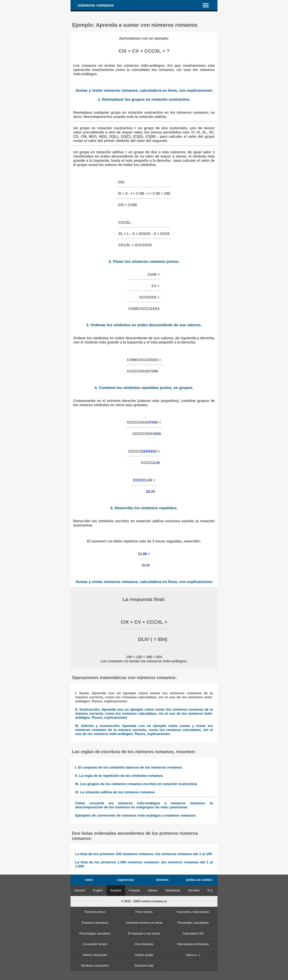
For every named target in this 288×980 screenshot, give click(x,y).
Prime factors (144, 912)
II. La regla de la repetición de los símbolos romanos (119, 776)
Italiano (153, 890)
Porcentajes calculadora (193, 923)
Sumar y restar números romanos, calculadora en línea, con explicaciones (144, 90)
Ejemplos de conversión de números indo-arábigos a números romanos (135, 815)
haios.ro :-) (193, 955)
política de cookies (199, 880)
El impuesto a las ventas (144, 934)
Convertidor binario (95, 944)
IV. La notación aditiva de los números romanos (115, 792)
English (98, 890)
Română (194, 890)
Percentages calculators (95, 934)
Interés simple (144, 955)
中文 (210, 890)
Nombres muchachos (95, 966)
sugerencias (126, 880)
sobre (89, 880)
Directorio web (144, 966)
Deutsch (80, 890)
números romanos (96, 5)
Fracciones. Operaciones (193, 912)
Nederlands (173, 890)
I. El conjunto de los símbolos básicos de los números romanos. (129, 767)
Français (135, 890)
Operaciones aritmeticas (193, 944)
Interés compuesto (95, 955)
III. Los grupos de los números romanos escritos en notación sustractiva (136, 784)
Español (116, 890)
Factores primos (95, 912)
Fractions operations (95, 923)
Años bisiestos (144, 944)
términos (162, 880)
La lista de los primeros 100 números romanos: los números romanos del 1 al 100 (143, 854)
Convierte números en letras (144, 923)
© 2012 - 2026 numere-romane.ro (144, 901)
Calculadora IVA (193, 934)
